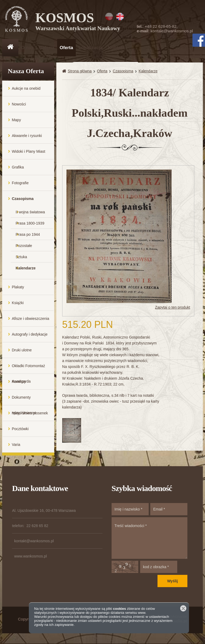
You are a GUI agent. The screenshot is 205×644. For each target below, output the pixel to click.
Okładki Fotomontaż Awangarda (28, 371)
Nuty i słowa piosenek (30, 416)
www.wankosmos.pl (30, 559)
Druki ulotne (22, 353)
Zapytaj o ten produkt (173, 310)
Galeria (47, 48)
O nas (27, 48)
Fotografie (20, 186)
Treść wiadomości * (149, 541)
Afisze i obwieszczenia (30, 321)
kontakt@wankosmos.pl (172, 31)
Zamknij (183, 608)
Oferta (66, 48)
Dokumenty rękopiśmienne (24, 403)
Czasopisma (23, 201)
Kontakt (116, 48)
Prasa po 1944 (28, 237)
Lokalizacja (91, 48)
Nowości (19, 107)
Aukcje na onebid (26, 91)
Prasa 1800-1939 (30, 226)
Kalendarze (26, 271)
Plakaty (18, 290)
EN (120, 17)
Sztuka (21, 260)
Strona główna (80, 74)
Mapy (16, 123)
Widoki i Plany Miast (28, 154)
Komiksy (19, 384)
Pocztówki (20, 431)
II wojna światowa (30, 215)
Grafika (18, 170)
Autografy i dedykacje (30, 337)
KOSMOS (79, 21)
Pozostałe (24, 248)
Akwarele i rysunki (27, 138)
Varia (16, 447)
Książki (18, 305)
